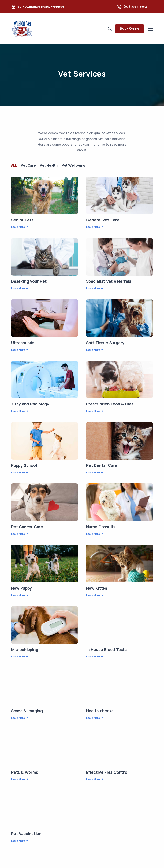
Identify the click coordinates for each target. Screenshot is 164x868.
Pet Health (49, 165)
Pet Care (28, 165)
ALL (14, 165)
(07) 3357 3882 (135, 6)
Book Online (130, 28)
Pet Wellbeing (73, 165)
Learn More (18, 227)
